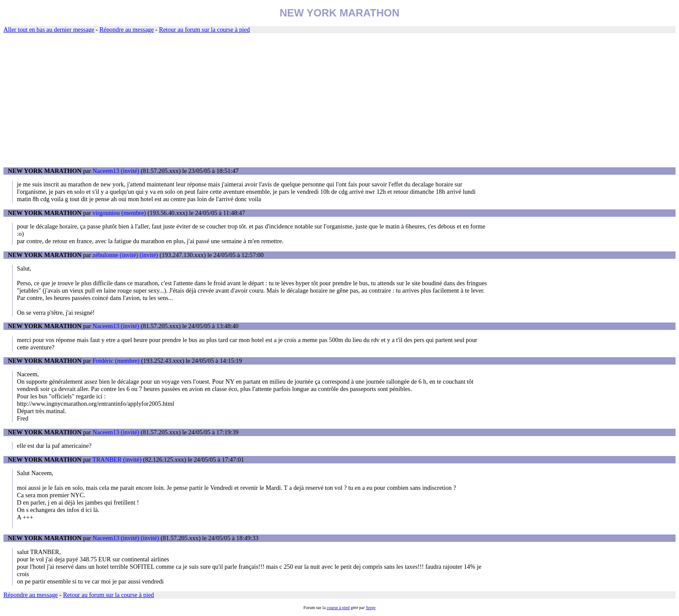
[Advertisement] (340, 101)
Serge (371, 608)
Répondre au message (126, 29)
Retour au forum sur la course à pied (205, 29)
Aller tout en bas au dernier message (49, 29)
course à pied (338, 608)
